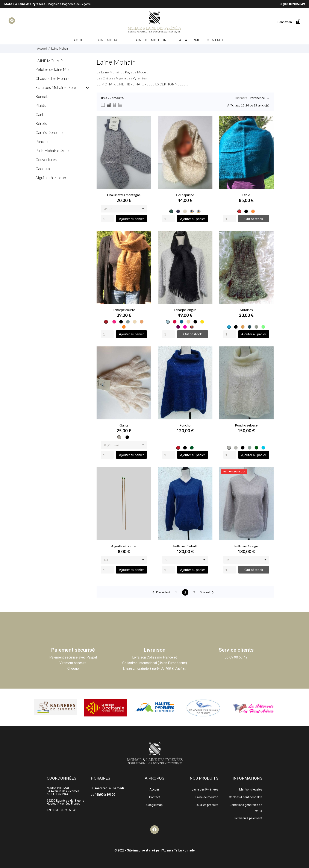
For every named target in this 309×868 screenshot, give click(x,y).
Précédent (161, 592)
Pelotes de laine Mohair (55, 69)
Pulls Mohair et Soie (52, 150)
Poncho (185, 425)
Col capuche (185, 195)
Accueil (81, 40)
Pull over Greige (246, 546)
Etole (246, 195)
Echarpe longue (185, 310)
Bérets (41, 123)
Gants (40, 114)
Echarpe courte (124, 310)
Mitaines (246, 310)
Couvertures (46, 159)
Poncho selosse (246, 425)
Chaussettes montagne (124, 195)
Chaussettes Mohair (52, 78)
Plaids (41, 105)
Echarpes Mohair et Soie (56, 87)
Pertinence (257, 98)
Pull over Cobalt (185, 546)
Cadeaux (43, 168)
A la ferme (190, 40)
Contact (215, 40)
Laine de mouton (153, 40)
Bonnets (42, 96)
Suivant (208, 592)
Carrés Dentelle (49, 132)
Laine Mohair (111, 40)
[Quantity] (107, 219)
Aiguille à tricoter (124, 546)
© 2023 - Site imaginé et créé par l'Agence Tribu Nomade (154, 850)
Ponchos (42, 141)
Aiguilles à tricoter (51, 178)
